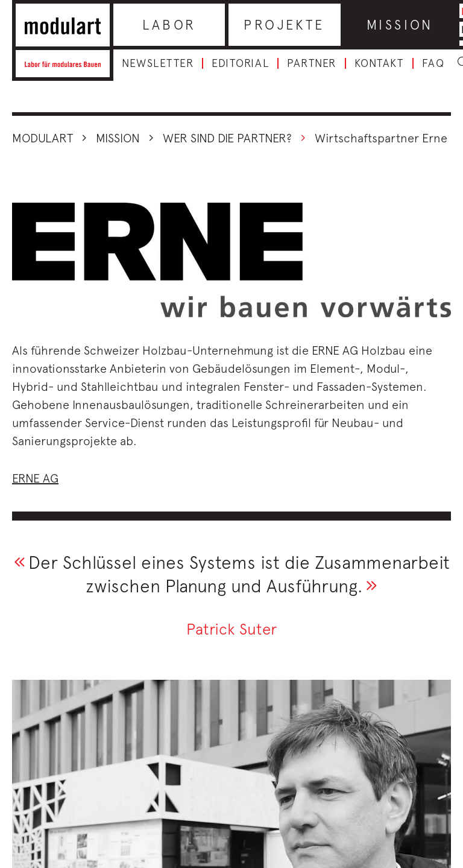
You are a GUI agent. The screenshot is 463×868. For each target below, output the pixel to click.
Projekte (284, 25)
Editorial (240, 63)
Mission (400, 25)
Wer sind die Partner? (227, 138)
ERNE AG (35, 478)
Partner (312, 63)
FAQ (433, 63)
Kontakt (379, 63)
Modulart (43, 138)
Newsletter (158, 63)
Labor (169, 25)
